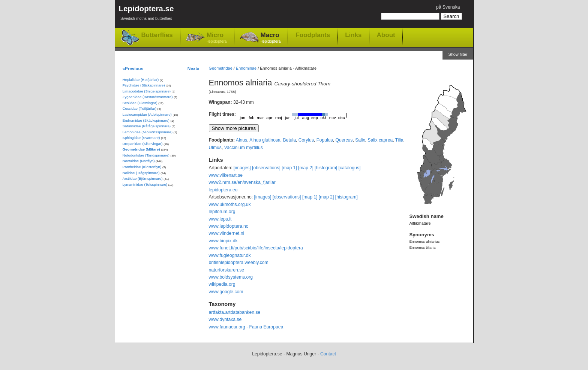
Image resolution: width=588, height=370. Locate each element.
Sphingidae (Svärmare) (141, 138)
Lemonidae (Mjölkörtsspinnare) (148, 132)
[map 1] (289, 168)
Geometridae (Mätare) (141, 149)
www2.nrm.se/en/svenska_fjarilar (242, 182)
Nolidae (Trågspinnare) (141, 173)
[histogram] (326, 168)
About (386, 35)
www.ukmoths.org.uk (230, 204)
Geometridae (221, 68)
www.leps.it (220, 219)
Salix (360, 140)
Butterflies (157, 35)
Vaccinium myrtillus (244, 148)
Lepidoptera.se (146, 14)
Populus (325, 140)
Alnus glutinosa (265, 140)
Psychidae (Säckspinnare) (144, 85)
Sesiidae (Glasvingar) (140, 103)
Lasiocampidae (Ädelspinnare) (147, 114)
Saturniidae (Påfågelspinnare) (147, 126)
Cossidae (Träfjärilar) (139, 108)
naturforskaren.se (227, 270)
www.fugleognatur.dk (230, 255)
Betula (289, 140)
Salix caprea (380, 140)
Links (353, 35)
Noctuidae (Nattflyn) (139, 161)
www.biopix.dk (223, 241)
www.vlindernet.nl (227, 233)
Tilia (399, 140)
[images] (242, 168)
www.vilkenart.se (226, 175)
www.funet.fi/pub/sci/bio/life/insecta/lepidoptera (256, 248)
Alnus (241, 140)
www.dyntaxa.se (225, 319)
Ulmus (215, 148)
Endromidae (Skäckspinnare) (146, 120)
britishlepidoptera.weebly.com (239, 263)
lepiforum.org (222, 212)
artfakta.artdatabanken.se (235, 312)
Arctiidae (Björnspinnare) (143, 178)
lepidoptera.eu (223, 190)
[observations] (266, 168)
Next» (193, 68)
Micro (217, 38)
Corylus (306, 140)
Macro (271, 38)
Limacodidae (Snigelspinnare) (147, 91)
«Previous (133, 68)
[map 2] (306, 168)
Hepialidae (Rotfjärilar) (141, 80)
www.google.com (226, 292)
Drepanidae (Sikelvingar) (143, 144)
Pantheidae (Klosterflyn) (142, 167)
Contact (328, 354)
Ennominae (246, 68)
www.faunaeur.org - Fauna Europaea (246, 327)
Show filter (458, 54)
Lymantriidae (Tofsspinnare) (145, 184)
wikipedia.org (222, 284)
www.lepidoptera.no (229, 226)
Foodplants (313, 35)
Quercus (344, 140)
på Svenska (448, 7)
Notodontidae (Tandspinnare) (146, 155)
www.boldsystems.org (231, 277)
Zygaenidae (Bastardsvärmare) (148, 97)
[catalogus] (350, 168)
